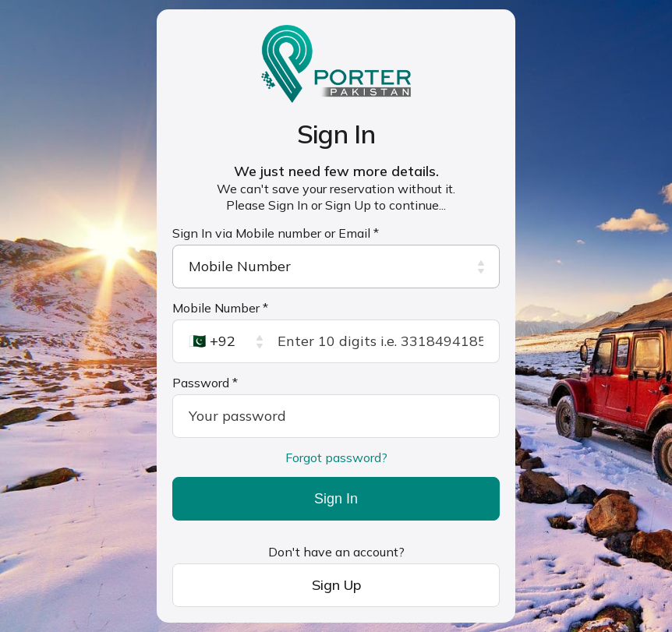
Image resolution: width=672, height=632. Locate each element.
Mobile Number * (220, 308)
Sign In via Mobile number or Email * (276, 233)
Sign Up (336, 585)
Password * (205, 383)
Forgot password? (336, 457)
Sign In (336, 499)
